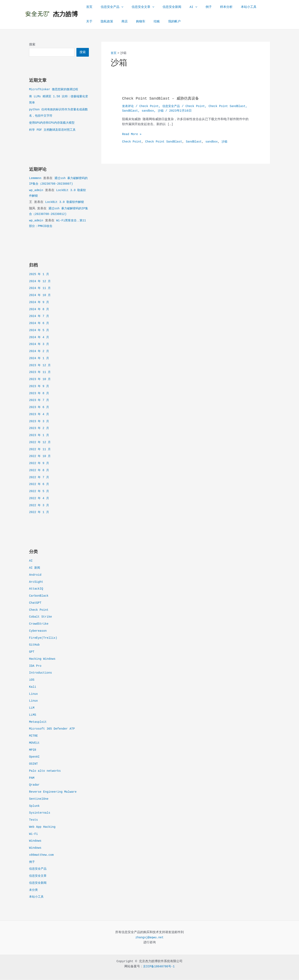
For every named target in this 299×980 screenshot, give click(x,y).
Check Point (39, 610)
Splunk (35, 806)
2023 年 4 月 (40, 415)
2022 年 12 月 (41, 443)
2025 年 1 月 (40, 275)
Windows (36, 841)
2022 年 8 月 (40, 471)
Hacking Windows (43, 659)
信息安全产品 (109, 7)
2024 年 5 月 (40, 331)
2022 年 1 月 (40, 513)
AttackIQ (37, 589)
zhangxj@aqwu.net (149, 938)
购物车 (121, 22)
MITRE (34, 736)
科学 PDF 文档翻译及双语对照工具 (54, 130)
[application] (118, 7)
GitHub (35, 645)
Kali (33, 687)
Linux (34, 694)
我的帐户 (151, 22)
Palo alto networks (46, 771)
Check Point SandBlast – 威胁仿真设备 (164, 98)
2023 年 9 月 (40, 387)
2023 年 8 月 (40, 394)
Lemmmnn (36, 179)
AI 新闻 (35, 568)
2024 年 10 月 (41, 296)
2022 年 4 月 (40, 499)
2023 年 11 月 (41, 372)
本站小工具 (233, 7)
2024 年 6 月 (40, 324)
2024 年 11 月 (41, 288)
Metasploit (38, 722)
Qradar (35, 785)
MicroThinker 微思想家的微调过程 (55, 90)
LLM (32, 708)
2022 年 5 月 (40, 492)
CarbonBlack (39, 596)
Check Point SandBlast (166, 142)
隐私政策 (91, 22)
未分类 (34, 890)
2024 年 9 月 (40, 303)
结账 (135, 22)
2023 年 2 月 (40, 428)
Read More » (132, 135)
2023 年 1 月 (40, 436)
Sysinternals (40, 813)
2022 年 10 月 (41, 456)
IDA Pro (36, 666)
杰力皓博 (65, 15)
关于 (250, 7)
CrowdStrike (39, 624)
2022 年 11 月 (41, 450)
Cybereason (38, 631)
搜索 (32, 45)
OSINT (34, 764)
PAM (32, 778)
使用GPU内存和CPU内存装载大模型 (53, 123)
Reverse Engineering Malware (54, 792)
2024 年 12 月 (41, 282)
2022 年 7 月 (40, 478)
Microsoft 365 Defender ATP (53, 729)
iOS (32, 680)
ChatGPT (36, 603)
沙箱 (183, 111)
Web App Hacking (43, 827)
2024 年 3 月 (40, 344)
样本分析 (213, 7)
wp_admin (37, 191)
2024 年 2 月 (40, 352)
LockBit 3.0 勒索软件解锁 (66, 202)
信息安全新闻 (165, 7)
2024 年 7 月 (40, 316)
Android (36, 575)
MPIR (33, 750)
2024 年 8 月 (40, 310)
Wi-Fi (34, 834)
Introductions (41, 673)
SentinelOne (39, 799)
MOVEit (35, 743)
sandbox (170, 111)
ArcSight (37, 582)
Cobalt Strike (41, 617)
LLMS (33, 715)
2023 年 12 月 (41, 366)
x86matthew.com (42, 855)
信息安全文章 (138, 7)
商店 (107, 22)
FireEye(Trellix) (44, 638)
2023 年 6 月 (40, 408)
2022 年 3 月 (40, 506)
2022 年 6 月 (40, 485)
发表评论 (128, 106)
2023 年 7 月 (40, 400)
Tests (34, 820)
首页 (88, 7)
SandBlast (151, 111)
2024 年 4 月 (40, 338)
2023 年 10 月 (41, 380)
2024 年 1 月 (40, 359)
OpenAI (35, 757)
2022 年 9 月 (40, 464)
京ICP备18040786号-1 (159, 967)
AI (184, 7)
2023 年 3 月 (40, 422)
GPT (32, 652)
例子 (197, 7)
